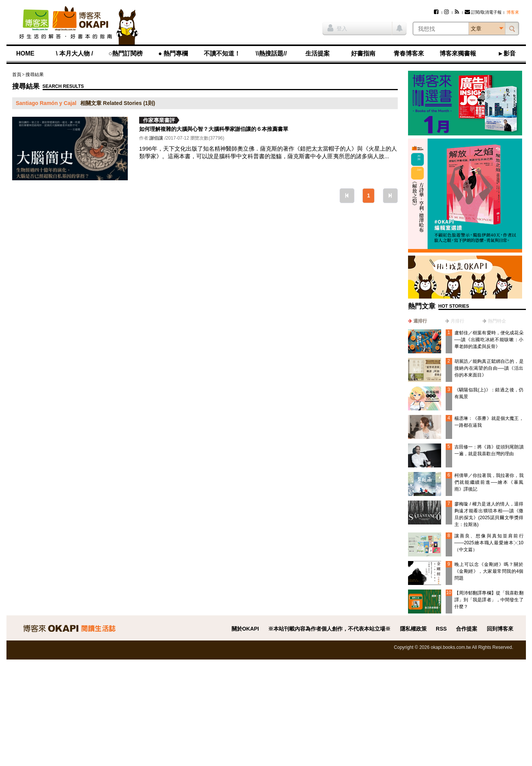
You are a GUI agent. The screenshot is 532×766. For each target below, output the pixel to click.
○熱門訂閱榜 (125, 53)
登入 (337, 28)
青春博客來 (409, 53)
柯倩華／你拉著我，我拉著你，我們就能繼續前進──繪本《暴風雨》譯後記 (489, 482)
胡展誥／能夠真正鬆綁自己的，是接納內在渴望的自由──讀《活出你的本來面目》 (489, 368)
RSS (441, 629)
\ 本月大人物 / (75, 53)
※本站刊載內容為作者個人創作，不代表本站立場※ (329, 629)
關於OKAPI (245, 629)
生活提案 (318, 53)
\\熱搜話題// (271, 53)
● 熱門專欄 (173, 53)
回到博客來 (500, 629)
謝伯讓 (156, 138)
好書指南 (363, 53)
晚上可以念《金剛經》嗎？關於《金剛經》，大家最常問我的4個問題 (489, 571)
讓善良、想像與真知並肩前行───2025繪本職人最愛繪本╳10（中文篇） (489, 543)
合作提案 (467, 629)
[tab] (418, 321)
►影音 (507, 53)
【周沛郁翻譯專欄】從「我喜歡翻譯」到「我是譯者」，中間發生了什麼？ (489, 600)
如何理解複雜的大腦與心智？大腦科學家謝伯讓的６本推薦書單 (214, 129)
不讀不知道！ (222, 53)
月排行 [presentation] (457, 321)
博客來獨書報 (458, 53)
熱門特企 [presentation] (497, 321)
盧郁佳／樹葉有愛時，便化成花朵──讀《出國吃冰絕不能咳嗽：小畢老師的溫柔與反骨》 (489, 340)
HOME (25, 53)
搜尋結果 (35, 75)
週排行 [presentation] (420, 321)
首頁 (17, 75)
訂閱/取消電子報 (483, 12)
